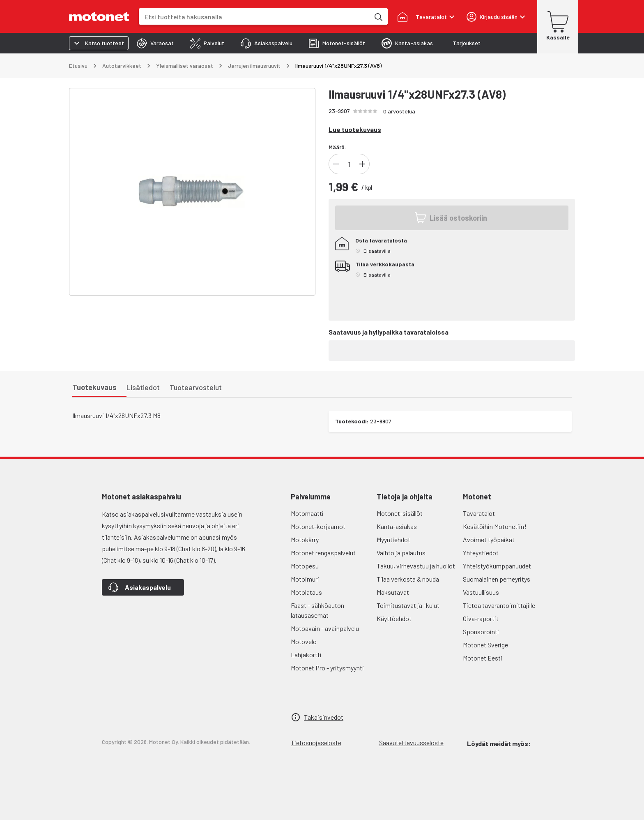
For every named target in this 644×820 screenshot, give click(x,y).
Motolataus (306, 592)
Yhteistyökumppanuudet (497, 566)
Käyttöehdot (394, 618)
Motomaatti (307, 513)
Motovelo (304, 641)
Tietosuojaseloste (316, 743)
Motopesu (305, 566)
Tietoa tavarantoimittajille (499, 605)
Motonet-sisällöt (400, 513)
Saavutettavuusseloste (411, 743)
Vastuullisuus (481, 592)
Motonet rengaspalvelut (323, 553)
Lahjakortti (306, 655)
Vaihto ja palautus (401, 553)
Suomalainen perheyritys (497, 579)
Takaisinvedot (324, 717)
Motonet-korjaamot (318, 526)
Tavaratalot (479, 513)
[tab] (155, 43)
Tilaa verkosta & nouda (408, 579)
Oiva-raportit (481, 618)
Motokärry (305, 539)
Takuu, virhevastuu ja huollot (416, 566)
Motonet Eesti (483, 658)
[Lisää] (362, 164)
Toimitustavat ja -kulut (408, 605)
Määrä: (337, 147)
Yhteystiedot (481, 553)
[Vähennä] (336, 164)
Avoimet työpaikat (489, 539)
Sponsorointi (481, 632)
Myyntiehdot (393, 539)
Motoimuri (305, 579)
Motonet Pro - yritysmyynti (327, 668)
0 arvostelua (399, 111)
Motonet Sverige (485, 645)
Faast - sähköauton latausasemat (317, 610)
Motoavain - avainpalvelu (325, 628)
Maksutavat (393, 592)
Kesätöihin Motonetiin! (495, 526)
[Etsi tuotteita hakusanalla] (378, 16)
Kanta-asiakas (397, 526)
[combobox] (254, 17)
